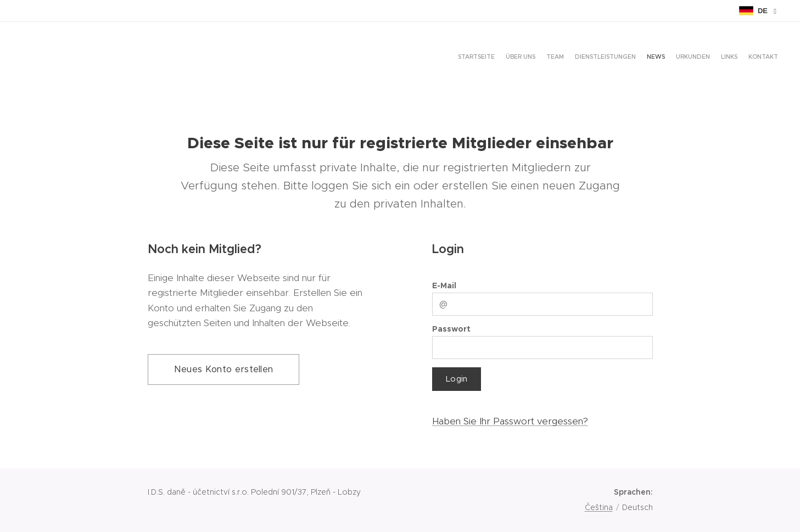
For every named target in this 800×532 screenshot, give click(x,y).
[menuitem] (703, 58)
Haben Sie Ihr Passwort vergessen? (510, 421)
